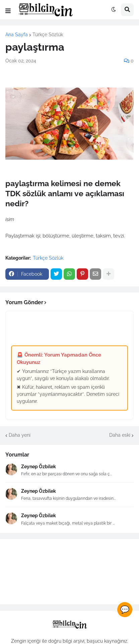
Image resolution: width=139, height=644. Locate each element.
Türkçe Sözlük (48, 35)
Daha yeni (20, 435)
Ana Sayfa (17, 35)
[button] (8, 11)
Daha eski (120, 435)
